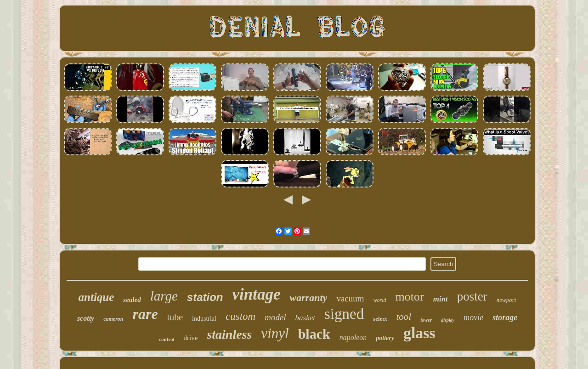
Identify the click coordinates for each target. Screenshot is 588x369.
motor (410, 297)
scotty (86, 318)
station (205, 297)
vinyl (275, 333)
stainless (229, 334)
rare (145, 314)
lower (426, 320)
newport (506, 300)
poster (472, 296)
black (314, 334)
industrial (204, 319)
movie (473, 318)
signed (344, 314)
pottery (385, 338)
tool (404, 317)
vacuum (350, 298)
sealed (132, 300)
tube (175, 317)
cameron (113, 319)
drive (191, 338)
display (448, 320)
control (167, 339)
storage (505, 318)
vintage (257, 294)
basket (305, 318)
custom (240, 316)
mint (441, 299)
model (275, 317)
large (164, 296)
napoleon (353, 338)
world (380, 300)
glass (419, 333)
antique (96, 297)
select (380, 319)
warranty (308, 298)
